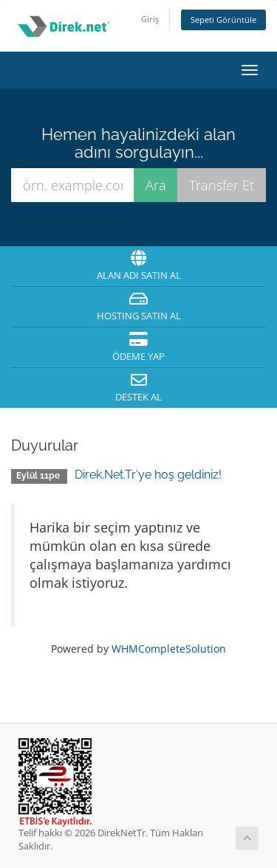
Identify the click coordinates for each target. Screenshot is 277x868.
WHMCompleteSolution (169, 649)
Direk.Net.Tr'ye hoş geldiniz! (148, 475)
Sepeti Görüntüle (223, 20)
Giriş (150, 19)
